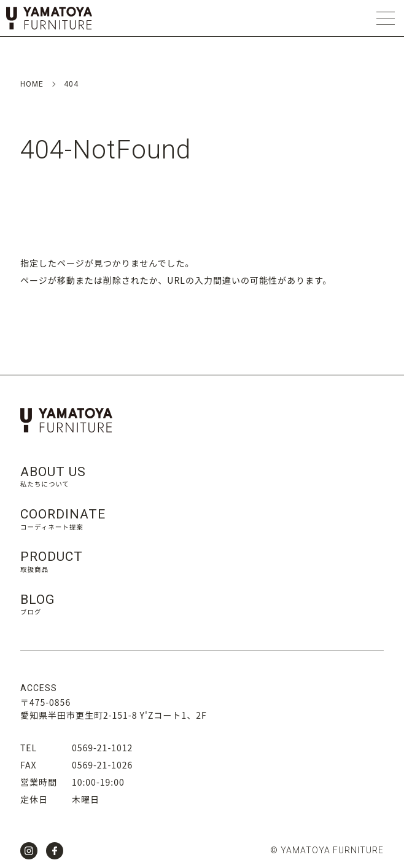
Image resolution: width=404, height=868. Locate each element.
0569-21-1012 (102, 748)
